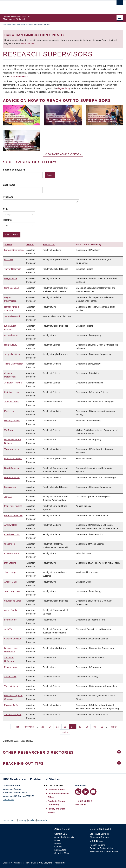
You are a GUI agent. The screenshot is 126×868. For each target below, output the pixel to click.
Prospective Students (24, 25)
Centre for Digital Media (101, 848)
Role (6, 209)
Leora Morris (10, 620)
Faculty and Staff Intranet (56, 811)
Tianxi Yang (10, 572)
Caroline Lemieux (13, 639)
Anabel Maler (11, 582)
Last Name (9, 185)
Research (42, 820)
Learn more (19, 76)
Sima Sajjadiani (12, 288)
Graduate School (9, 25)
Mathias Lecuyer (12, 392)
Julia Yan (9, 629)
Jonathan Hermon (13, 383)
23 (44, 727)
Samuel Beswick (12, 316)
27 (73, 727)
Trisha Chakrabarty (14, 364)
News (57, 840)
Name (8, 244)
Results (7, 220)
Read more (28, 43)
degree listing (64, 88)
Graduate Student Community (57, 803)
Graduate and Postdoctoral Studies (63, 780)
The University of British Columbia (54, 6)
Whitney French (12, 421)
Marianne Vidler (12, 477)
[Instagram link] (78, 792)
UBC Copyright (45, 863)
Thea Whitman (11, 686)
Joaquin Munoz (12, 402)
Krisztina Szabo (12, 553)
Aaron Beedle (11, 610)
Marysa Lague (11, 667)
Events (58, 843)
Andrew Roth (11, 525)
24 (51, 727)
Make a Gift (60, 850)
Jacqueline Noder (13, 354)
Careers (58, 847)
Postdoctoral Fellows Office (58, 795)
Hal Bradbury (11, 345)
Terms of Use (31, 863)
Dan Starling (10, 563)
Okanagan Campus (99, 837)
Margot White (11, 278)
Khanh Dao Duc (12, 534)
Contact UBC (61, 834)
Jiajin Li (8, 496)
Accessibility (60, 863)
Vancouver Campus (99, 834)
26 (66, 727)
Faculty (49, 244)
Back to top (10, 820)
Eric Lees (9, 259)
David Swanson (12, 468)
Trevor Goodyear (12, 269)
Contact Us (8, 800)
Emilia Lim (9, 411)
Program (8, 197)
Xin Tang (8, 430)
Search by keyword (14, 170)
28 (81, 727)
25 (59, 727)
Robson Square (97, 845)
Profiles (32, 820)
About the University (64, 837)
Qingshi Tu (9, 544)
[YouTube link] (93, 792)
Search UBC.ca (62, 853)
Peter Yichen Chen (13, 515)
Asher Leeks (10, 677)
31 (103, 727)
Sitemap (22, 820)
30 (96, 727)
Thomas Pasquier (13, 714)
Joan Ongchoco (12, 591)
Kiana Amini (10, 487)
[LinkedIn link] (85, 792)
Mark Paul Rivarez (13, 506)
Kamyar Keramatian (14, 250)
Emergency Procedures (13, 863)
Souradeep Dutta (12, 601)
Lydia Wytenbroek (13, 459)
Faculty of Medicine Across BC (104, 851)
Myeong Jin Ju (11, 705)
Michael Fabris (11, 335)
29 (88, 727)
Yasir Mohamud (12, 449)
